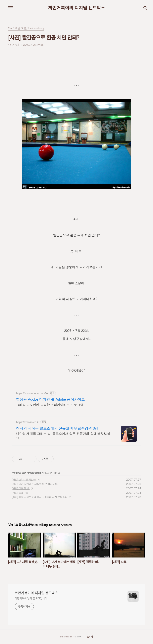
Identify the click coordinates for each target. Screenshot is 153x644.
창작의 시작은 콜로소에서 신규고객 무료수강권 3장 (57, 428)
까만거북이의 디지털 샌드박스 (77, 8)
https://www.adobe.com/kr (32, 393)
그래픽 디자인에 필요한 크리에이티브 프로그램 (50, 405)
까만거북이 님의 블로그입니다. (31, 598)
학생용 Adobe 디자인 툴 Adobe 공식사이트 (51, 399)
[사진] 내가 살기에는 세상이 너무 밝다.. (33, 484)
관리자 (90, 637)
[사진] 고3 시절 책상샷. (24, 480)
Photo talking (34, 473)
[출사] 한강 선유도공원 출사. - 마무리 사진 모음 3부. (40, 497)
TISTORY (78, 637)
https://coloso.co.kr (28, 422)
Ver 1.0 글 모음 (19, 473)
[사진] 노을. (18, 493)
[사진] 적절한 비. (21, 488)
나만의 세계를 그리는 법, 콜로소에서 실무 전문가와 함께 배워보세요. (63, 436)
